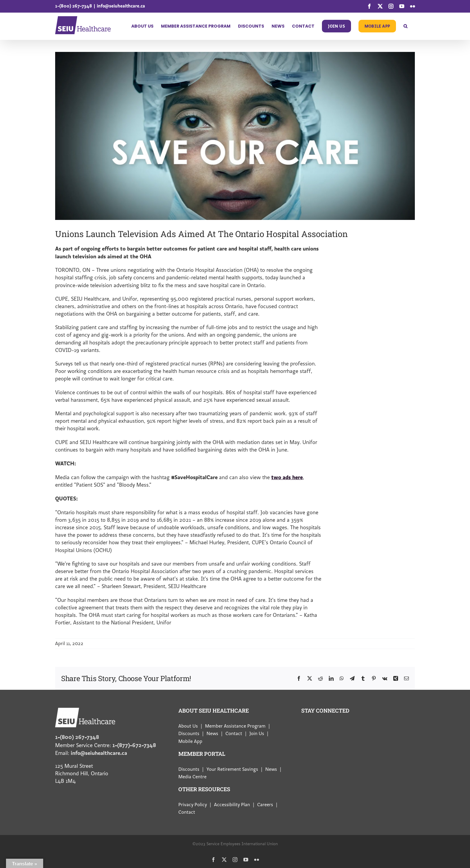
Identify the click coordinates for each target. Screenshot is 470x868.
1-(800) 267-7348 (74, 6)
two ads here (287, 477)
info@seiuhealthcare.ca (121, 6)
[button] (405, 26)
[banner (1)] (235, 136)
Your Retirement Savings (232, 769)
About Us (188, 726)
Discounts (189, 734)
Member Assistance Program (235, 726)
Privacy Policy (193, 805)
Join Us (257, 734)
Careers (265, 805)
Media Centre (192, 777)
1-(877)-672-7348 (134, 745)
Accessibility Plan (232, 805)
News (212, 734)
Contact (234, 734)
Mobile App (190, 741)
